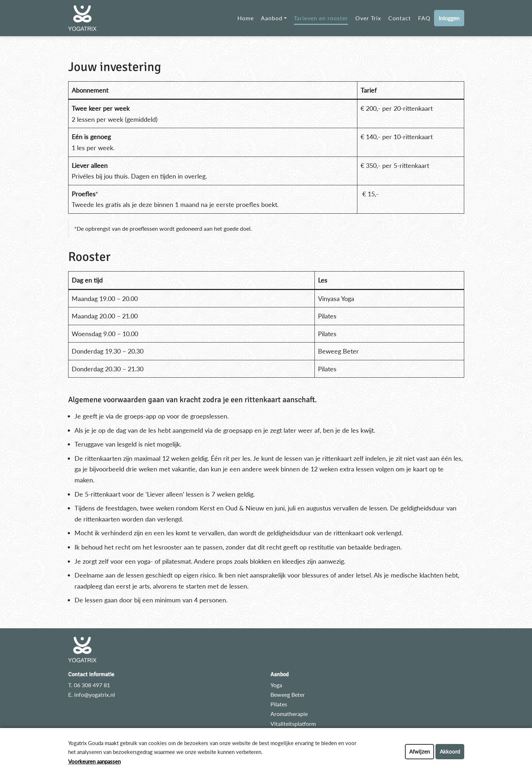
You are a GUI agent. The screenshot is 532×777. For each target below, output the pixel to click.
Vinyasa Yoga (336, 299)
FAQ (424, 18)
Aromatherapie (289, 714)
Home (246, 18)
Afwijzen (419, 751)
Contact (400, 18)
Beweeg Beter (288, 694)
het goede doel (232, 228)
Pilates (279, 704)
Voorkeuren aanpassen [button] (94, 761)
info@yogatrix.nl (95, 694)
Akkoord (450, 751)
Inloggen (449, 18)
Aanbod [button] (272, 18)
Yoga (276, 685)
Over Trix (368, 18)
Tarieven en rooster (321, 18)
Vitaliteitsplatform (293, 724)
